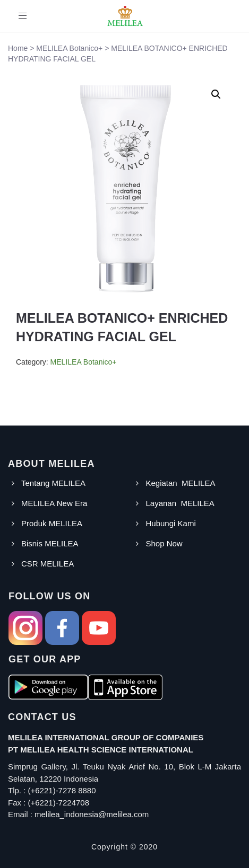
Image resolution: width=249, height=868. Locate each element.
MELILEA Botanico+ (84, 362)
